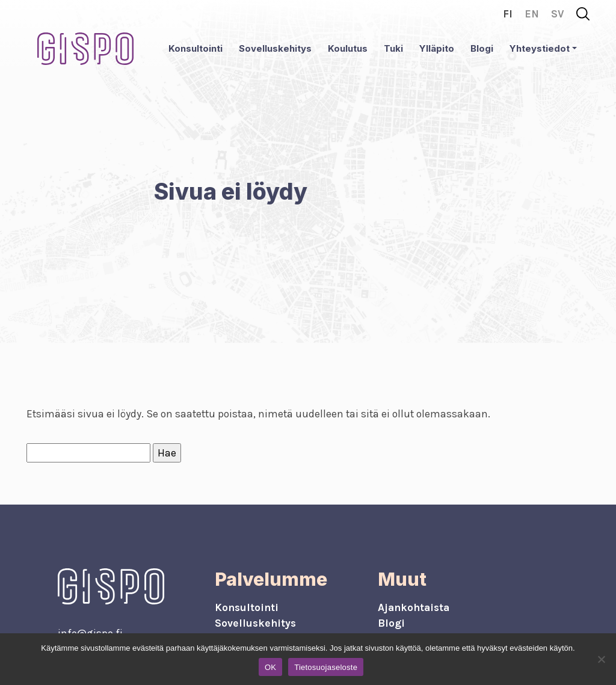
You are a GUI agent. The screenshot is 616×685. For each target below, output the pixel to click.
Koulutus (348, 48)
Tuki (393, 48)
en (532, 14)
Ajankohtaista (414, 607)
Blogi (482, 48)
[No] (601, 659)
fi (508, 14)
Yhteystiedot (540, 48)
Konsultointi (196, 48)
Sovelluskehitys (275, 48)
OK (270, 667)
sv (558, 14)
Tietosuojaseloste (326, 667)
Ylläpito (437, 48)
